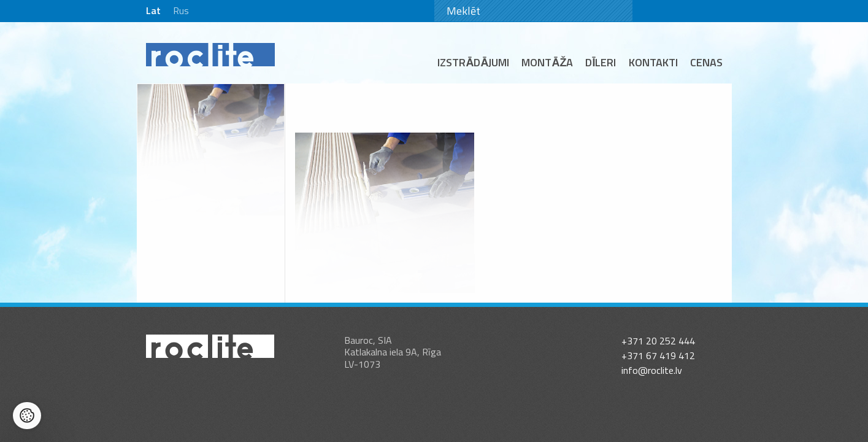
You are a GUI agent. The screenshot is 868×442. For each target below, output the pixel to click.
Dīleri (601, 62)
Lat (153, 10)
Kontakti (653, 62)
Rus (181, 10)
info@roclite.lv (652, 359)
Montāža (547, 62)
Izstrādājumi (473, 62)
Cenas (706, 62)
